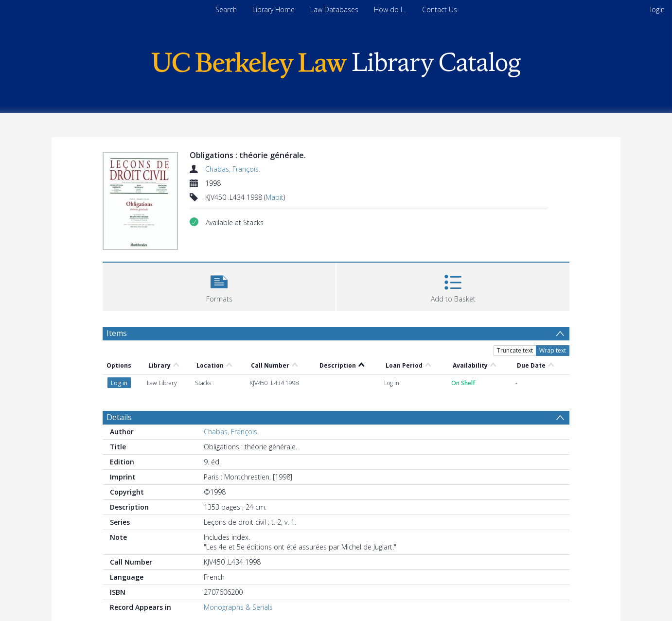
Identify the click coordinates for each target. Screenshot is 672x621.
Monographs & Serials (238, 607)
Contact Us (440, 9)
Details (119, 417)
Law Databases (334, 9)
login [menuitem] (657, 9)
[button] (219, 286)
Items (117, 333)
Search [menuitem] (226, 9)
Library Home (274, 9)
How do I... (390, 9)
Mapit (274, 197)
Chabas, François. (233, 169)
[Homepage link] (336, 62)
